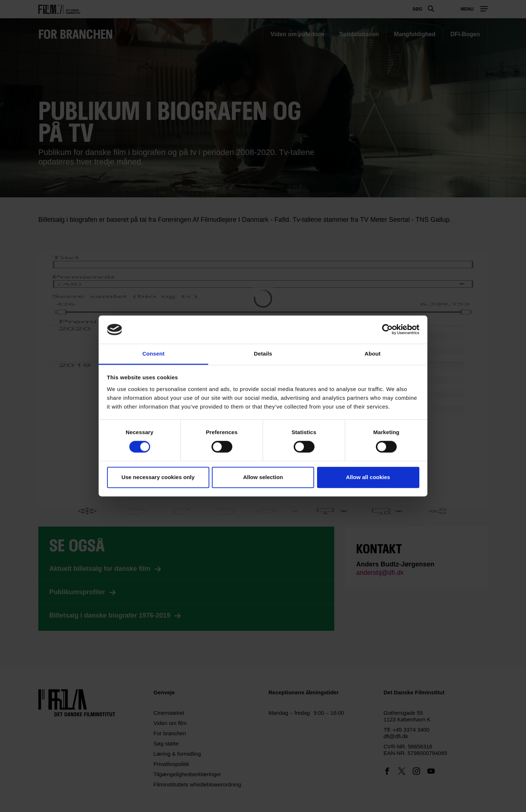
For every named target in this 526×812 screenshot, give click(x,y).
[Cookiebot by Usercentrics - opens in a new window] (387, 330)
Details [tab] (263, 354)
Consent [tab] (154, 354)
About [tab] (373, 354)
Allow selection (263, 477)
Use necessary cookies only (158, 477)
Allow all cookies (368, 477)
